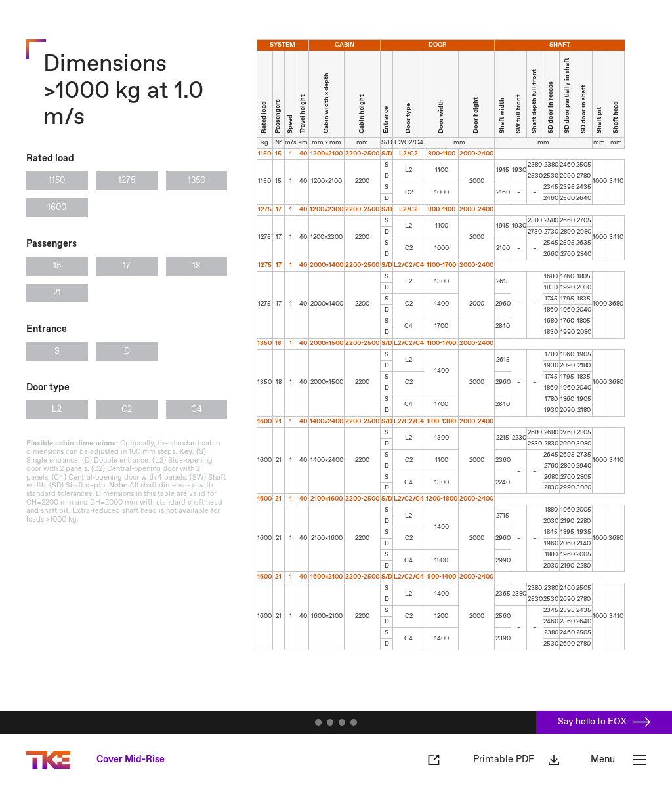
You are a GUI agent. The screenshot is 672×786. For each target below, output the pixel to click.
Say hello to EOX (604, 722)
